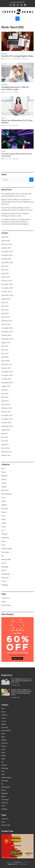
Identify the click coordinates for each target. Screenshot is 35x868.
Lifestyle (4, 534)
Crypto (4, 483)
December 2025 (7, 252)
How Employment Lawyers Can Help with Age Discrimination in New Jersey (22, 681)
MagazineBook (12, 864)
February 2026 (7, 244)
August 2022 (6, 386)
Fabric (4, 501)
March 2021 (6, 448)
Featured (5, 508)
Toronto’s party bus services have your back (17, 155)
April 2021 (5, 444)
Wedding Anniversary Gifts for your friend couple (15, 88)
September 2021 (7, 426)
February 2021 (6, 452)
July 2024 (5, 302)
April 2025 (5, 273)
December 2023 (7, 328)
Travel (3, 151)
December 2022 (7, 372)
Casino (4, 479)
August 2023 (6, 342)
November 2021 (7, 419)
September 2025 (7, 262)
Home (4, 527)
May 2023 (5, 353)
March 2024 (6, 317)
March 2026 (6, 241)
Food (3, 516)
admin (17, 92)
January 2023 (6, 368)
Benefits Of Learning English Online (17, 56)
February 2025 (7, 281)
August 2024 (6, 299)
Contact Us (6, 598)
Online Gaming (7, 548)
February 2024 (7, 321)
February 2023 (7, 364)
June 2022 (5, 393)
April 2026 (5, 237)
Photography (6, 559)
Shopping (4, 85)
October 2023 (6, 335)
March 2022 (6, 404)
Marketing (5, 538)
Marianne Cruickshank (22, 59)
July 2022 (5, 390)
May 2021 (5, 441)
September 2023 (7, 339)
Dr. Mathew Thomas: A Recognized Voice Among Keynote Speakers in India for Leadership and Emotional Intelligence (16, 222)
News (3, 545)
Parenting (5, 552)
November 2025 (7, 255)
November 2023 (7, 332)
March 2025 (6, 277)
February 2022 (7, 408)
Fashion (4, 505)
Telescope (5, 578)
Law (3, 530)
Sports (4, 570)
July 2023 (5, 346)
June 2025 (5, 266)
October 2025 (6, 259)
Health (4, 118)
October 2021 (6, 423)
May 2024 (5, 310)
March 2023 (6, 361)
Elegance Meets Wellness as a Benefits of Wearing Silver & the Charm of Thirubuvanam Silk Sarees (17, 202)
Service (4, 563)
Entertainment (7, 494)
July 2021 (4, 433)
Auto (3, 468)
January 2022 (6, 412)
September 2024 (7, 295)
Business (4, 54)
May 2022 (5, 397)
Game (3, 519)
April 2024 (5, 313)
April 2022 (5, 401)
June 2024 (5, 306)
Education (5, 490)
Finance (4, 512)
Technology (6, 574)
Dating (4, 487)
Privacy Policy (6, 605)
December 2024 (7, 284)
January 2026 (6, 248)
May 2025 (5, 270)
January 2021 (6, 455)
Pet (3, 556)
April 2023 (5, 357)
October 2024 (6, 292)
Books (4, 472)
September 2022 (7, 383)
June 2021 (5, 437)
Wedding (5, 585)
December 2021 (7, 415)
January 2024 (6, 324)
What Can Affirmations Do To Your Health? (17, 121)
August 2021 (6, 430)
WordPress (18, 862)
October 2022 (6, 379)
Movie (4, 541)
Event (3, 498)
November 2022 (7, 375)
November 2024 (7, 288)
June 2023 (5, 350)
